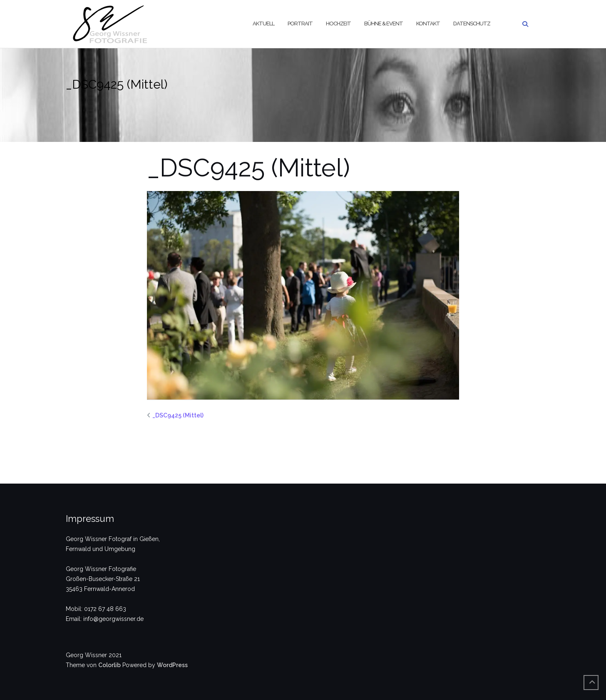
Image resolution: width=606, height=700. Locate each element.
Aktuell (263, 24)
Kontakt (428, 24)
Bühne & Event (384, 24)
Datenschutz (472, 24)
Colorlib (109, 665)
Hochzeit (338, 24)
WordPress (172, 665)
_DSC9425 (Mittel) (178, 415)
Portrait (300, 24)
